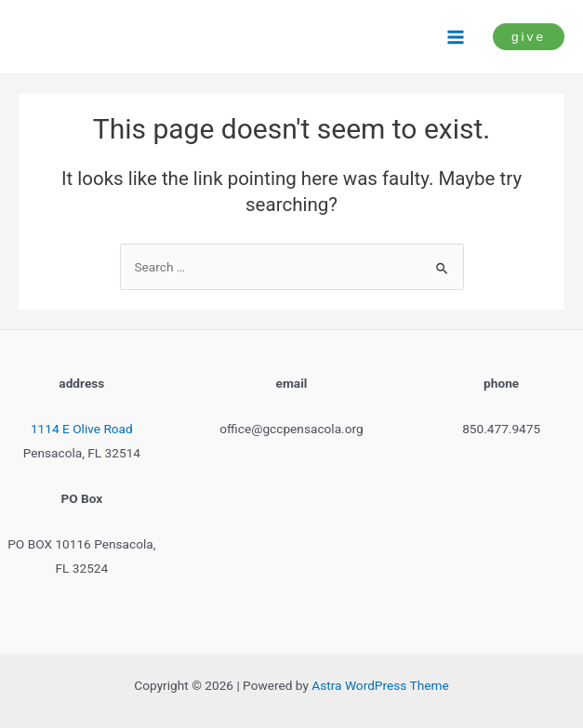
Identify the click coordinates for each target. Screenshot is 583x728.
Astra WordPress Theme (380, 685)
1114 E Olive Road (82, 429)
